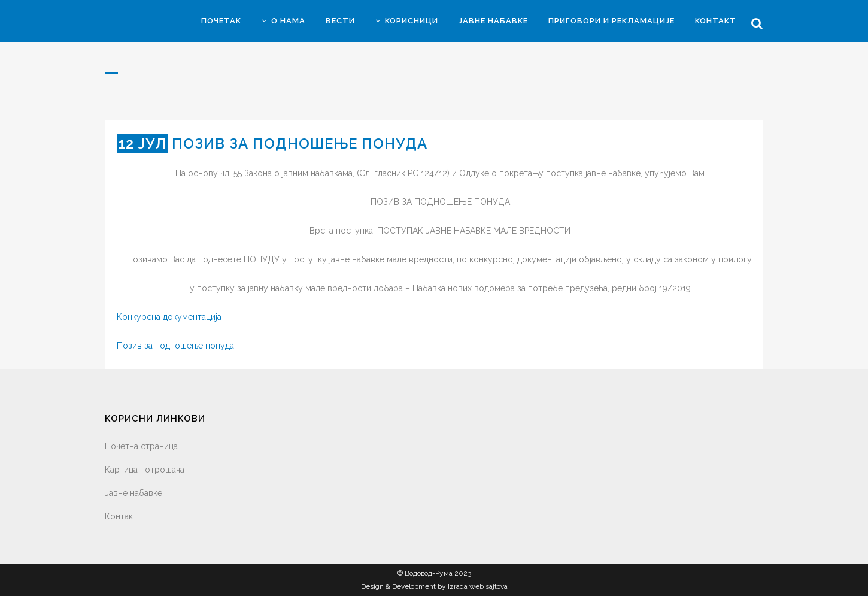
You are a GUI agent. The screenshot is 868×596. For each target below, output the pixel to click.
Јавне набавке (133, 493)
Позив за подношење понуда (175, 346)
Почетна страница (141, 446)
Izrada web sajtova (478, 586)
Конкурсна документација (169, 317)
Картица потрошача (145, 470)
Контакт (121, 516)
